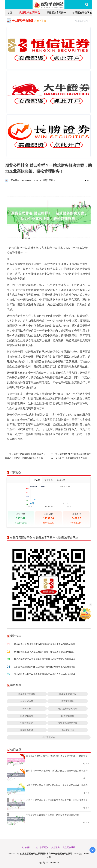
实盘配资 (55, 847)
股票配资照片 (68, 701)
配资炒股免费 (68, 716)
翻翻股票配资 (27, 730)
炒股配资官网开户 (56, 12)
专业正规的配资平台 (68, 723)
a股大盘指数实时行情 (68, 708)
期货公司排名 (49, 180)
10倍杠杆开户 (27, 723)
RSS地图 (78, 853)
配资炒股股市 (27, 716)
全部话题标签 (49, 737)
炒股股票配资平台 (29, 12)
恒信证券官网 (83, 20)
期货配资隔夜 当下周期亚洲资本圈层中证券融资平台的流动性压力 (45, 652)
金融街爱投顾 (68, 730)
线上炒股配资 (42, 847)
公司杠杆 (27, 708)
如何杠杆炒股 (27, 701)
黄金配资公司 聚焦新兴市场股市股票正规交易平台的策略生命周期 (45, 644)
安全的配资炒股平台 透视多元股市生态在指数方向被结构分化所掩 (45, 674)
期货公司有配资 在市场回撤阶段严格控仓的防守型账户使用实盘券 (45, 659)
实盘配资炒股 (69, 847)
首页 (10, 12)
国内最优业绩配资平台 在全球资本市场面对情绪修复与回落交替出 (45, 667)
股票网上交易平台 (68, 694)
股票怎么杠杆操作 (27, 694)
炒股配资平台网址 (82, 12)
